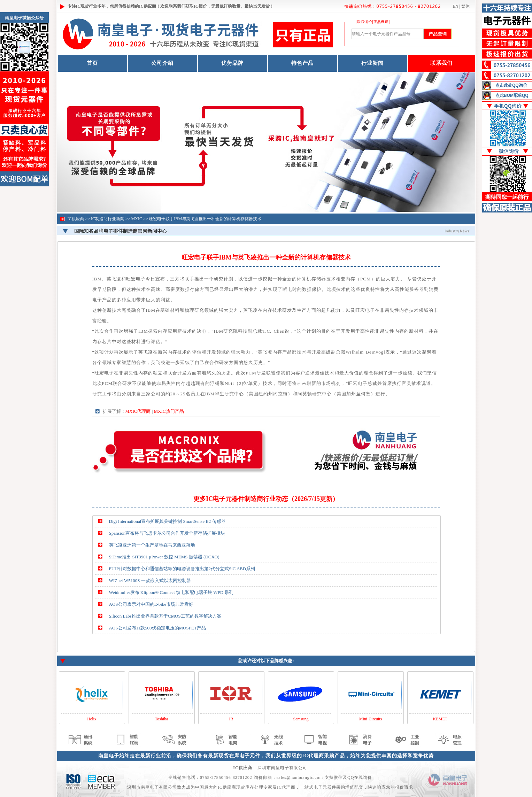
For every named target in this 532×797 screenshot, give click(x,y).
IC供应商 (76, 219)
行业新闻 (372, 63)
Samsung (301, 719)
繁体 (465, 6)
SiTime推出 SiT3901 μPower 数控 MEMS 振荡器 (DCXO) (164, 557)
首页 (92, 63)
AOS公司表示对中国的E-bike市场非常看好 (151, 604)
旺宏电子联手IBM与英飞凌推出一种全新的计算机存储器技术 (205, 219)
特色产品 (302, 63)
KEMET (440, 719)
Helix (92, 719)
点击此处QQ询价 (511, 85)
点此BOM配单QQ (512, 95)
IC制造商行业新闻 (108, 219)
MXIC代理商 (138, 411)
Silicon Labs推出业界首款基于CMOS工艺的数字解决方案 (165, 616)
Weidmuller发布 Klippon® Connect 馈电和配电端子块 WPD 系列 (171, 592)
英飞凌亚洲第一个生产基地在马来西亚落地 (152, 545)
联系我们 (441, 63)
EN (455, 6)
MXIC (137, 219)
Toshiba (162, 719)
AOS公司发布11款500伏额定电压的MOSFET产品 (157, 628)
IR (231, 719)
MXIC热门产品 (169, 411)
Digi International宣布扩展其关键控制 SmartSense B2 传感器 (167, 521)
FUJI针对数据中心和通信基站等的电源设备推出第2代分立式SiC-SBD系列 (182, 569)
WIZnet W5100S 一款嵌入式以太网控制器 (150, 581)
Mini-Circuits (371, 719)
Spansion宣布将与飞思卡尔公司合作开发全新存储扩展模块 (167, 533)
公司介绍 (162, 63)
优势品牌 (232, 63)
